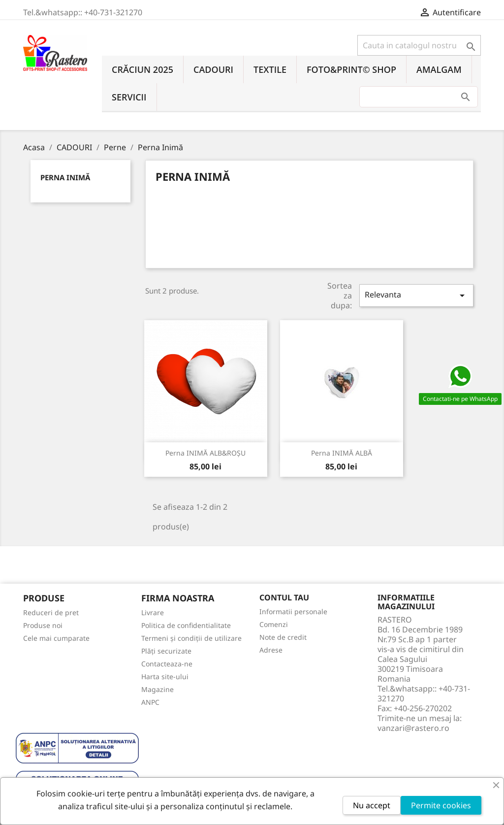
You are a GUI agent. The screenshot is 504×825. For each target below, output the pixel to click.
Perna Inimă (65, 177)
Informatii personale (293, 611)
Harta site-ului (165, 676)
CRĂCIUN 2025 (142, 69)
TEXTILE (270, 69)
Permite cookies (441, 805)
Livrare (153, 612)
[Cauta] (419, 45)
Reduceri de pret (51, 612)
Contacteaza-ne (167, 664)
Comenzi (274, 624)
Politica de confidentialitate (186, 625)
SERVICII (129, 97)
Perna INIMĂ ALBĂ (342, 453)
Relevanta (416, 295)
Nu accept (372, 805)
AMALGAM (439, 69)
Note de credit (283, 637)
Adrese (271, 650)
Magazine (157, 689)
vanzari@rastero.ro (413, 728)
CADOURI (213, 69)
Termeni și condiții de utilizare (191, 638)
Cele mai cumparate (56, 638)
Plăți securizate (166, 651)
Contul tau (284, 597)
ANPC (150, 702)
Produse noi (43, 625)
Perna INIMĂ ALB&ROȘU (205, 453)
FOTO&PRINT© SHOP (351, 69)
